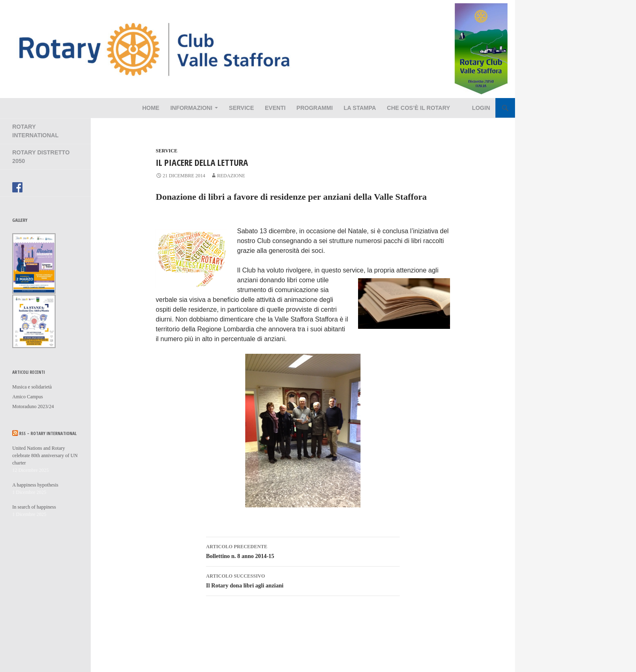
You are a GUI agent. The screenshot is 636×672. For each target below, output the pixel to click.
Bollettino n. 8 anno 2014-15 (303, 550)
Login (481, 108)
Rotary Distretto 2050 (41, 157)
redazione (231, 176)
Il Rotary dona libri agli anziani (303, 580)
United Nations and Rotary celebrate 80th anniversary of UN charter (45, 455)
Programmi (315, 108)
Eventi (275, 108)
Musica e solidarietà (32, 387)
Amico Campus (28, 397)
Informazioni (191, 108)
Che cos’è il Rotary (419, 108)
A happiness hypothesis (35, 485)
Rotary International (35, 131)
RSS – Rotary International (48, 433)
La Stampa (360, 108)
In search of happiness (34, 507)
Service (241, 108)
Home (151, 108)
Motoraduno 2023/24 (33, 406)
